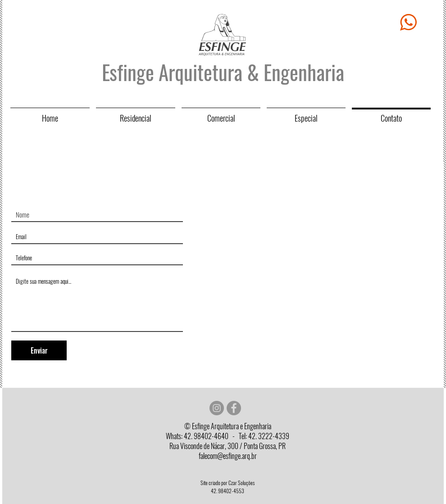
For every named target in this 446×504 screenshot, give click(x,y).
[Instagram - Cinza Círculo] (217, 408)
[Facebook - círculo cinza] (234, 408)
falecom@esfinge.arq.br (228, 456)
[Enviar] (39, 350)
